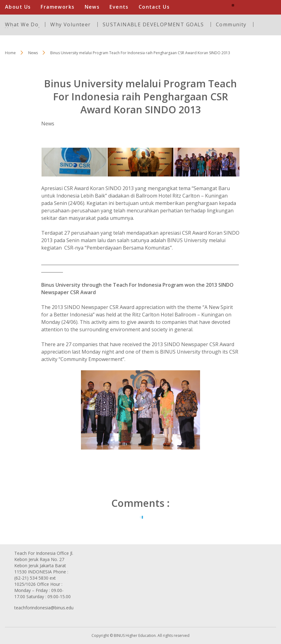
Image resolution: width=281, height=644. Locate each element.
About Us (18, 7)
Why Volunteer (70, 24)
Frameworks (58, 7)
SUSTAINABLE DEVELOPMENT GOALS (153, 24)
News (92, 7)
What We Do (22, 24)
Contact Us (154, 7)
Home (10, 53)
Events (119, 7)
